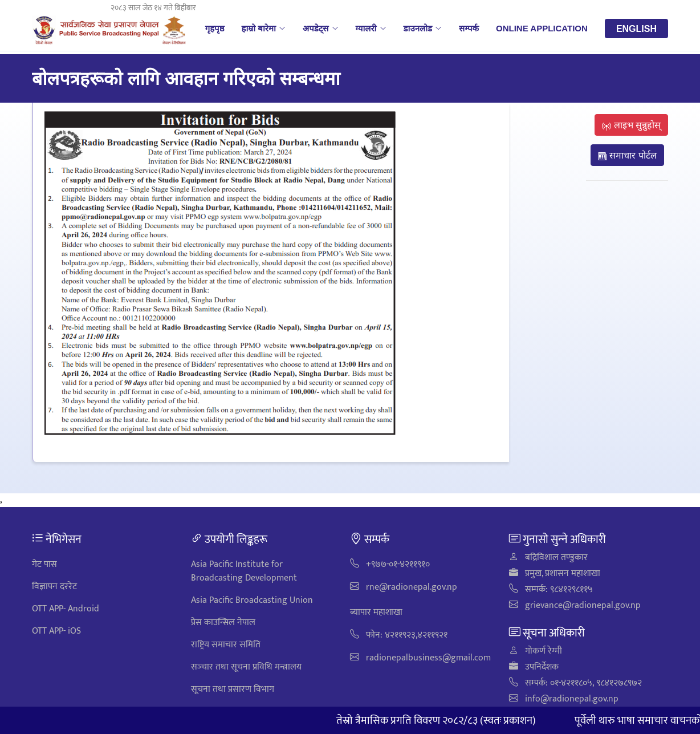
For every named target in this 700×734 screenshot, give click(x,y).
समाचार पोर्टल (627, 155)
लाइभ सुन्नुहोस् (631, 125)
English (636, 29)
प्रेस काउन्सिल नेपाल (223, 623)
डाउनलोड (423, 28)
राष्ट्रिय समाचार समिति (226, 645)
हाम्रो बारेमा (263, 28)
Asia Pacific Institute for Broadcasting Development (244, 571)
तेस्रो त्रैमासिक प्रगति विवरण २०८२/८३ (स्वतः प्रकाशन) (447, 720)
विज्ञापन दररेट (54, 587)
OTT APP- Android (66, 609)
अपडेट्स (321, 28)
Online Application (542, 28)
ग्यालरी (371, 28)
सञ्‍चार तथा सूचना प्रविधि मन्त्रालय (246, 667)
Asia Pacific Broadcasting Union (252, 600)
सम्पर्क (469, 28)
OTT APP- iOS (56, 631)
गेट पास (44, 564)
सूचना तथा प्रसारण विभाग (233, 689)
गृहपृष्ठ (215, 28)
